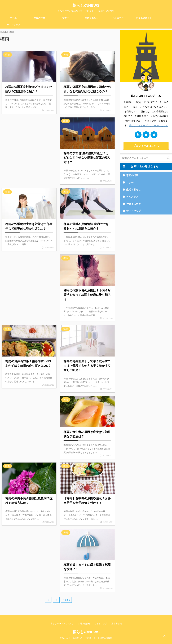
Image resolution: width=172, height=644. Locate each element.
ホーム (13, 18)
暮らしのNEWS (86, 5)
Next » (66, 600)
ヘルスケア (118, 18)
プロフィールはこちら (146, 146)
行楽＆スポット (144, 18)
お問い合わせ (84, 624)
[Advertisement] (29, 144)
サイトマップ (13, 25)
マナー (66, 18)
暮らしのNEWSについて (62, 624)
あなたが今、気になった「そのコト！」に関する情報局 (86, 638)
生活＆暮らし (92, 18)
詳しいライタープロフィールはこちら (149, 125)
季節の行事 (39, 18)
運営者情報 (117, 624)
